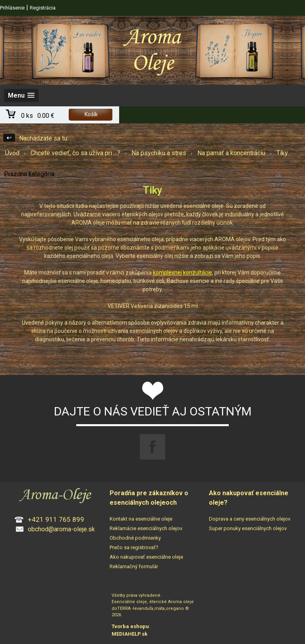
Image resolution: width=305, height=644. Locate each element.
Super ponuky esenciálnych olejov (248, 528)
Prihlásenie (12, 8)
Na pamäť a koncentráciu (231, 153)
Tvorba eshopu (130, 626)
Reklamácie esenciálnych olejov (146, 528)
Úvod (12, 153)
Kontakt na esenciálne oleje (141, 519)
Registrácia (43, 8)
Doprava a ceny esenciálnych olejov (250, 519)
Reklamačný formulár (134, 566)
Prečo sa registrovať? (134, 547)
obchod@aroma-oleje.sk (61, 529)
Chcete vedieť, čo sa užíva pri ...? (75, 153)
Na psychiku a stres (159, 153)
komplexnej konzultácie (182, 273)
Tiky (282, 153)
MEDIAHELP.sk (129, 634)
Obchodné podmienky (135, 538)
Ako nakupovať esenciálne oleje (146, 557)
